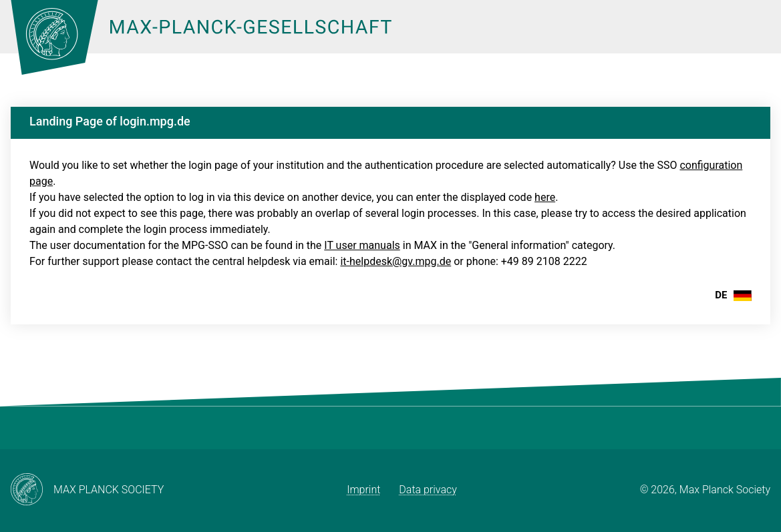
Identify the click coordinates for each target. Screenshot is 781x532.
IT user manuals (362, 245)
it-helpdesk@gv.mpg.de (396, 261)
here (545, 197)
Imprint (363, 490)
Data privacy (428, 490)
